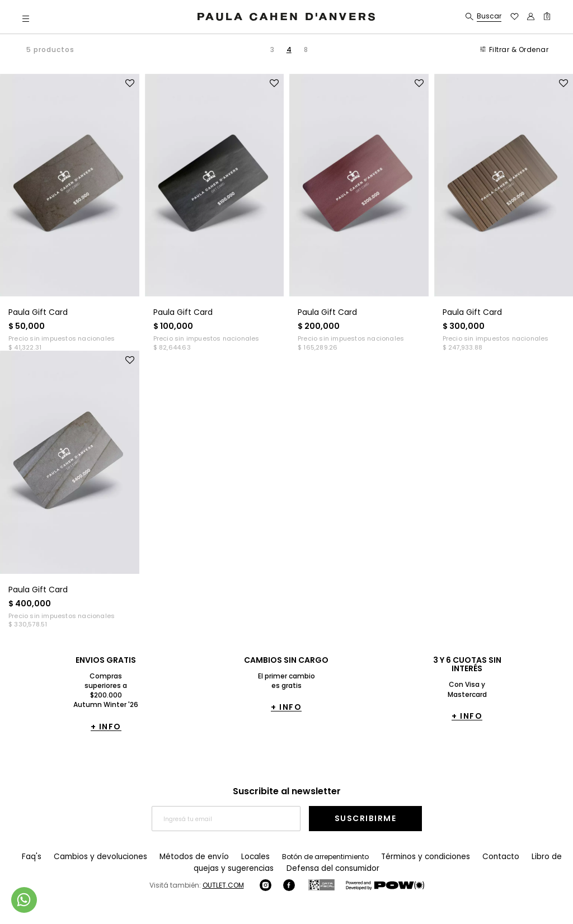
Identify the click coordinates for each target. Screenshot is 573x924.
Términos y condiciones (404, 857)
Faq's (32, 857)
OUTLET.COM (223, 885)
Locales (239, 857)
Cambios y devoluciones (97, 857)
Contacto (474, 857)
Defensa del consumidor (314, 868)
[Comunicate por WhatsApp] (24, 900)
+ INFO (106, 727)
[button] (26, 18)
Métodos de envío (183, 857)
